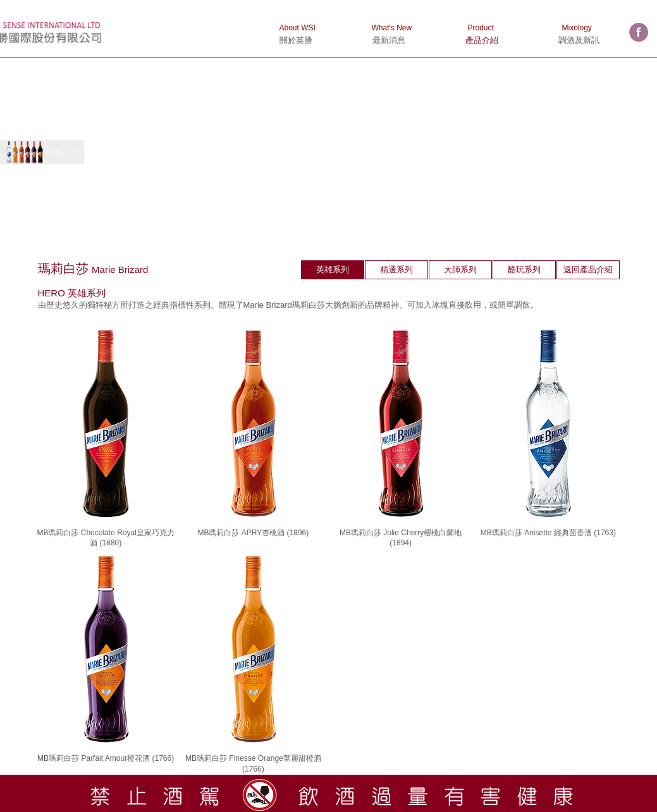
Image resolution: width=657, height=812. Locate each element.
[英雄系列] (333, 270)
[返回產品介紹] (588, 270)
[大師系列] (460, 270)
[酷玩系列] (524, 270)
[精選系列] (396, 270)
